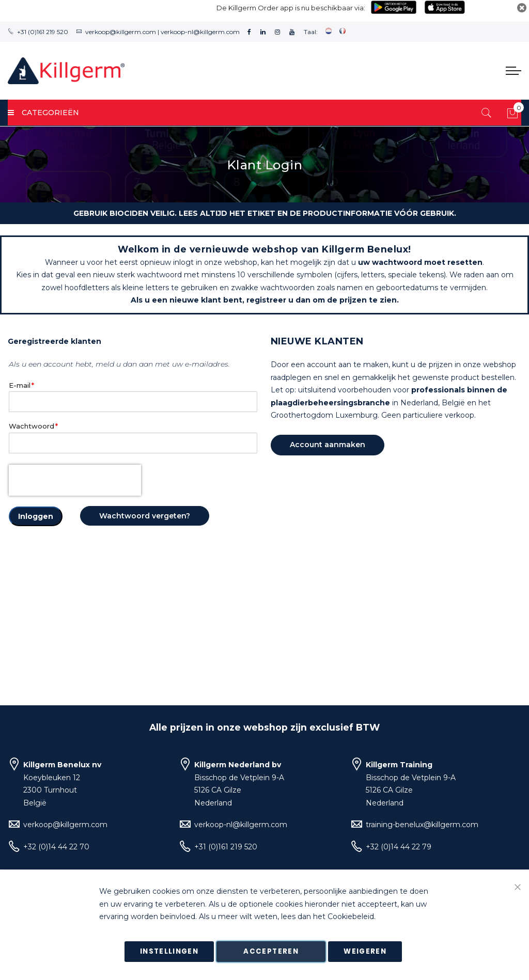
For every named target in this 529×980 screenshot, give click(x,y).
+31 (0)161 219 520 (43, 32)
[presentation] (75, 480)
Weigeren (365, 951)
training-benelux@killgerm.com (422, 825)
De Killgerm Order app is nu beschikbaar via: (291, 8)
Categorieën (43, 113)
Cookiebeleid (351, 917)
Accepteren (271, 951)
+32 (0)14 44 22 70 (56, 847)
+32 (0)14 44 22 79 (399, 847)
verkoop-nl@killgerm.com (200, 32)
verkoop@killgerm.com (121, 32)
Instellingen (169, 951)
